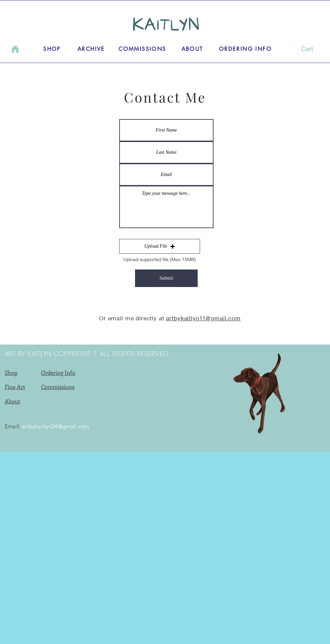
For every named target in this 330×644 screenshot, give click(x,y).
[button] (305, 49)
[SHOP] (52, 49)
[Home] (15, 49)
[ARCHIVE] (91, 49)
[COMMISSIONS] (142, 49)
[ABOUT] (192, 49)
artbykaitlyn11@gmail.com (203, 318)
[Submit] (166, 278)
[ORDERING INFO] (245, 49)
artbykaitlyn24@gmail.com (55, 426)
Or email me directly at (133, 318)
